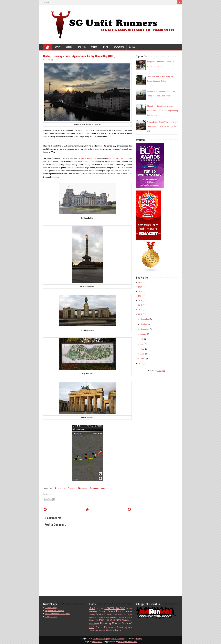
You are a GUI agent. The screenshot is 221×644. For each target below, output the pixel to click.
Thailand (92, 631)
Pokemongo (94, 624)
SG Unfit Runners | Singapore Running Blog (109, 639)
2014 (140, 310)
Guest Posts (118, 614)
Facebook (60, 488)
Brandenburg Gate (51, 161)
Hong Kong (127, 614)
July (142, 339)
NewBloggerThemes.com (128, 642)
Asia (92, 608)
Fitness (94, 47)
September (145, 329)
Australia (100, 609)
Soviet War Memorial (95, 174)
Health (105, 47)
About (58, 47)
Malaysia (114, 617)
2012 (140, 363)
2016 (140, 300)
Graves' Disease (104, 614)
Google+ (83, 488)
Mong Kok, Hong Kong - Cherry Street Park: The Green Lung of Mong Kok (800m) (162, 111)
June (142, 344)
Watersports (100, 630)
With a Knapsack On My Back (58, 614)
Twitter (72, 488)
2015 (140, 305)
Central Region (115, 608)
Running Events (110, 623)
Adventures (119, 47)
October (144, 324)
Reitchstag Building (120, 174)
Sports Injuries (124, 627)
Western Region (114, 630)
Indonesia (93, 617)
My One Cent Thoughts (55, 611)
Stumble (94, 488)
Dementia (93, 611)
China (129, 608)
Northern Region (104, 620)
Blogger (162, 371)
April (142, 354)
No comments (48, 60)
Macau (106, 617)
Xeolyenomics (51, 617)
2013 (140, 314)
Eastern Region (107, 611)
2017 (140, 296)
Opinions (117, 620)
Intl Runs (82, 47)
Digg (105, 488)
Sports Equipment (105, 627)
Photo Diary (127, 620)
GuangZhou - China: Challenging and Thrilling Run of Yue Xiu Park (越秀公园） (162, 126)
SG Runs (69, 47)
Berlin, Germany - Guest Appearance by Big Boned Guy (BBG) (79, 56)
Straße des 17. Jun (88, 158)
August (143, 334)
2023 (140, 282)
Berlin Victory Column (116, 158)
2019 (140, 287)
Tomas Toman (97, 642)
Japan (100, 617)
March (143, 359)
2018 (140, 291)
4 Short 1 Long (51, 608)
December (145, 319)
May (142, 349)
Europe (49, 494)
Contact (133, 47)
